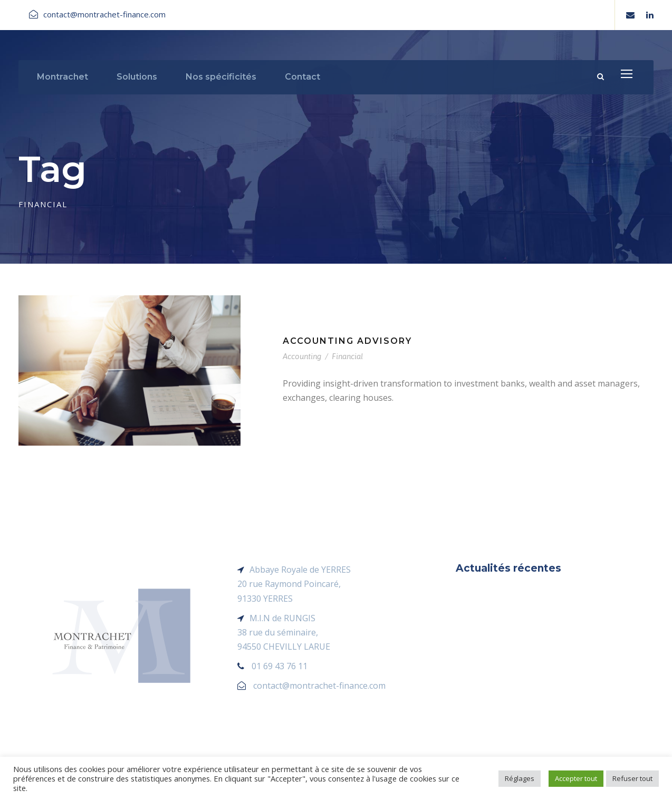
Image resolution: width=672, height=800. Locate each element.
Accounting (302, 356)
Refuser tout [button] (632, 778)
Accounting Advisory (347, 341)
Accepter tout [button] (576, 778)
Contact (303, 77)
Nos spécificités (221, 77)
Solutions (137, 77)
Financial (347, 356)
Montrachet (63, 77)
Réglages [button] (520, 778)
